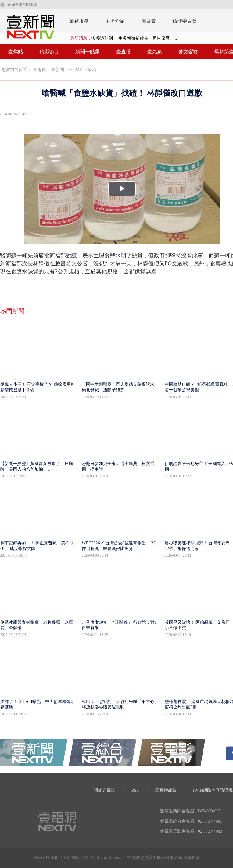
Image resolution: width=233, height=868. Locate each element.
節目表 (149, 21)
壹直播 (124, 52)
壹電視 (39, 70)
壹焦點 (16, 52)
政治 (92, 70)
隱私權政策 (166, 790)
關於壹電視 (104, 790)
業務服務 (79, 21)
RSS (135, 790)
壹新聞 (58, 70)
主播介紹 (115, 21)
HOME (76, 70)
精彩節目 (49, 52)
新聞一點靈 (88, 52)
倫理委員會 (185, 21)
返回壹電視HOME (22, 5)
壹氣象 (155, 52)
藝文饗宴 (188, 52)
